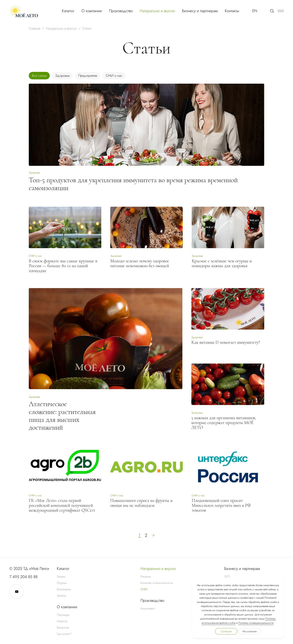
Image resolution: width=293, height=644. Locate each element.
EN (255, 11)
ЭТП (227, 577)
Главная (34, 28)
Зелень (61, 596)
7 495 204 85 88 (23, 577)
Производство (121, 11)
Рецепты (146, 577)
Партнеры (63, 615)
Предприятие (88, 76)
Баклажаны (64, 589)
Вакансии (63, 627)
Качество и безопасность (157, 583)
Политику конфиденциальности (256, 623)
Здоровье (62, 76)
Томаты (61, 577)
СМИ (144, 589)
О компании (92, 11)
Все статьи (39, 76)
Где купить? (64, 634)
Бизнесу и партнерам (200, 11)
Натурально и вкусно (157, 11)
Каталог (68, 11)
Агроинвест (148, 608)
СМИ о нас (114, 76)
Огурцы (62, 583)
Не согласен (250, 631)
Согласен (226, 631)
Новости (62, 621)
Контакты (232, 11)
